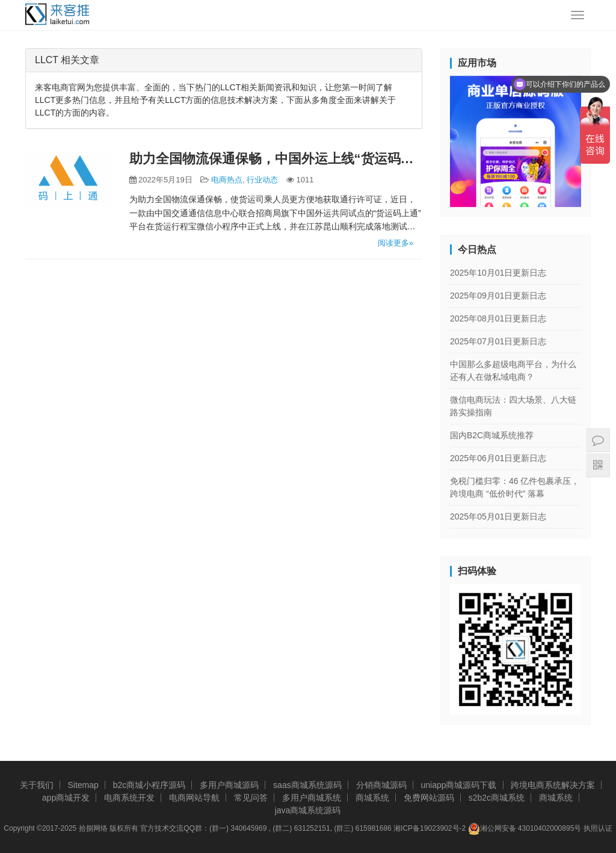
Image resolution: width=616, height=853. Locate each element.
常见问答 (251, 798)
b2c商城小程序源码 (149, 785)
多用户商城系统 (312, 798)
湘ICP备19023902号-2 (430, 828)
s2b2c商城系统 (497, 798)
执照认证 (598, 828)
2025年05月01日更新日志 (498, 516)
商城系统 (372, 798)
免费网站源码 (429, 798)
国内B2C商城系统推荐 (492, 435)
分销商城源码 (381, 785)
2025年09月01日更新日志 (498, 296)
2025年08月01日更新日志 (498, 318)
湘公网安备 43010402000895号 (525, 829)
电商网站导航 (194, 798)
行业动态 (262, 180)
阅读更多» (396, 243)
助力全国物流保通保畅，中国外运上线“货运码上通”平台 (276, 159)
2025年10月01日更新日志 (498, 273)
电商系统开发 (129, 798)
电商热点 (227, 180)
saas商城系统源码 (307, 785)
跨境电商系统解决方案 (553, 785)
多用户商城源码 (229, 785)
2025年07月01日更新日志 (498, 341)
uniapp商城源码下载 (458, 785)
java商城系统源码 (308, 810)
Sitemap (83, 785)
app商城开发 (66, 798)
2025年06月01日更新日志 (498, 458)
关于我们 (37, 785)
